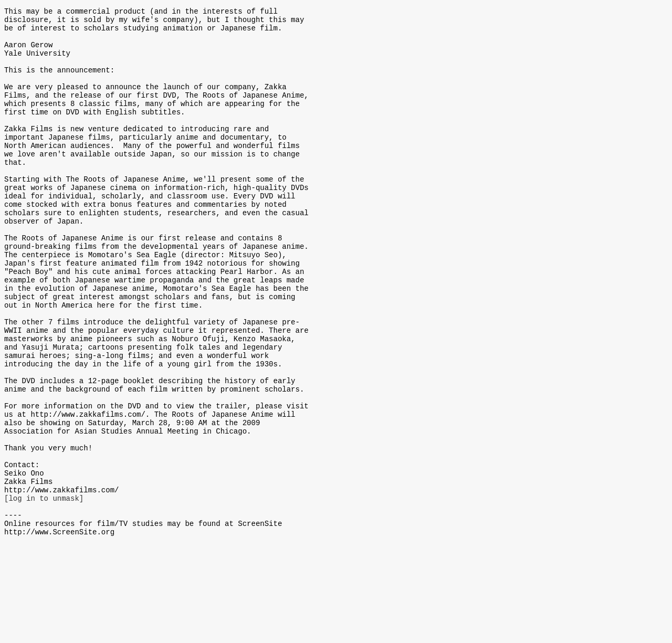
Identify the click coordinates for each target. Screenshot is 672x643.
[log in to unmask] (44, 591)
